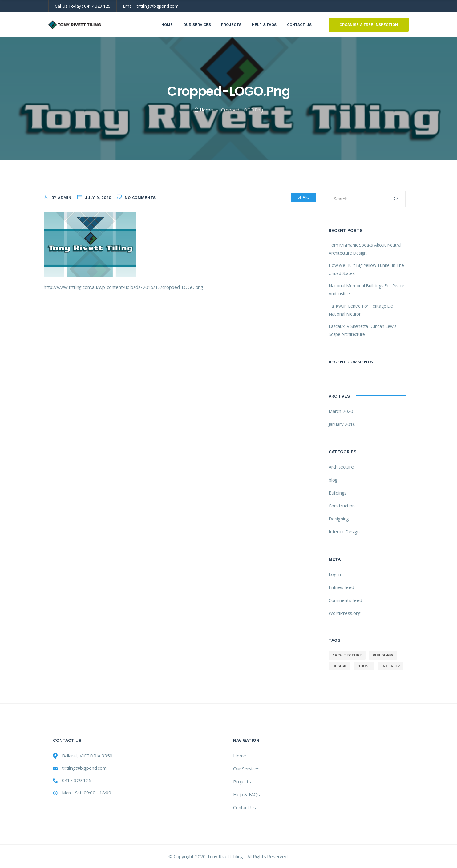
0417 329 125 (97, 6)
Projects (231, 25)
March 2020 (341, 411)
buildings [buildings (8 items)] (383, 655)
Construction (342, 506)
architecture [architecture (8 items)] (347, 655)
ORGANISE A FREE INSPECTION (369, 25)
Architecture (341, 467)
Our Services (197, 25)
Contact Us (299, 25)
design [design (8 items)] (340, 666)
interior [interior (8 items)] (391, 666)
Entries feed (341, 587)
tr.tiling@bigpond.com (158, 6)
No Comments (140, 198)
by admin (61, 198)
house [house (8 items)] (364, 666)
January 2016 (342, 424)
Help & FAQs (264, 25)
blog (333, 480)
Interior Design (344, 531)
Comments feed (345, 600)
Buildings (338, 493)
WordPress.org (344, 613)
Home (167, 25)
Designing (339, 519)
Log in (335, 574)
